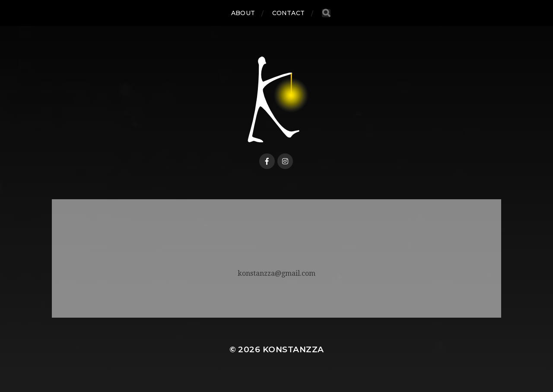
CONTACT (288, 13)
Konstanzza (293, 349)
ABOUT (243, 13)
